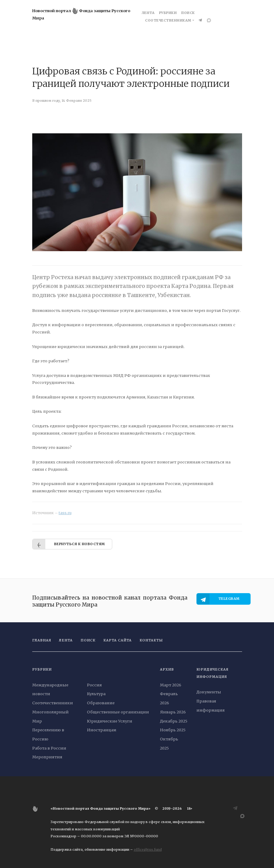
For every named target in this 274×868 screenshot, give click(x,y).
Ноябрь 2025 (173, 730)
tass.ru (65, 513)
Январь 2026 (173, 712)
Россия (94, 685)
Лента (148, 13)
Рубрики (168, 13)
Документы (209, 692)
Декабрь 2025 (174, 721)
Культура (96, 694)
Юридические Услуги (110, 721)
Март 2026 (171, 685)
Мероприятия (47, 757)
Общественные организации (118, 712)
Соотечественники (53, 703)
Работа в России (49, 748)
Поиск (188, 13)
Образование (101, 703)
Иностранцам (102, 730)
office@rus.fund (148, 849)
